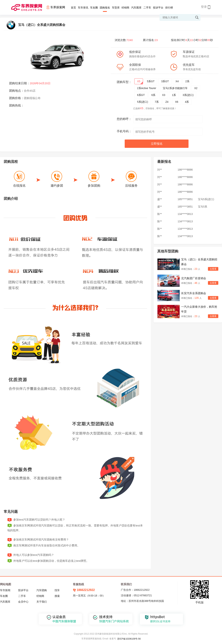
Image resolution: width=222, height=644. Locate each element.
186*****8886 (185, 170)
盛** (160, 199)
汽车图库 (136, 8)
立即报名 (157, 144)
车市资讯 (83, 8)
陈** (160, 214)
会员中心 (23, 602)
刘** (160, 170)
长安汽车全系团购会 (194, 293)
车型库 (116, 8)
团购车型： (124, 82)
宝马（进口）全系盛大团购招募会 (199, 262)
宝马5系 (203, 207)
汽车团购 (42, 590)
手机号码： (124, 131)
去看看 (213, 269)
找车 (57, 590)
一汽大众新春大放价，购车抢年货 (199, 309)
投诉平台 (158, 8)
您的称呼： (124, 119)
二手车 (147, 8)
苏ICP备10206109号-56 (129, 639)
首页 (73, 8)
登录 (204, 7)
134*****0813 (185, 214)
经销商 (125, 8)
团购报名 (105, 8)
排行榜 (169, 8)
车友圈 (94, 8)
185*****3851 (185, 199)
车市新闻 (5, 590)
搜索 (57, 596)
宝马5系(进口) (206, 199)
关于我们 (42, 602)
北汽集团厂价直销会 (194, 278)
